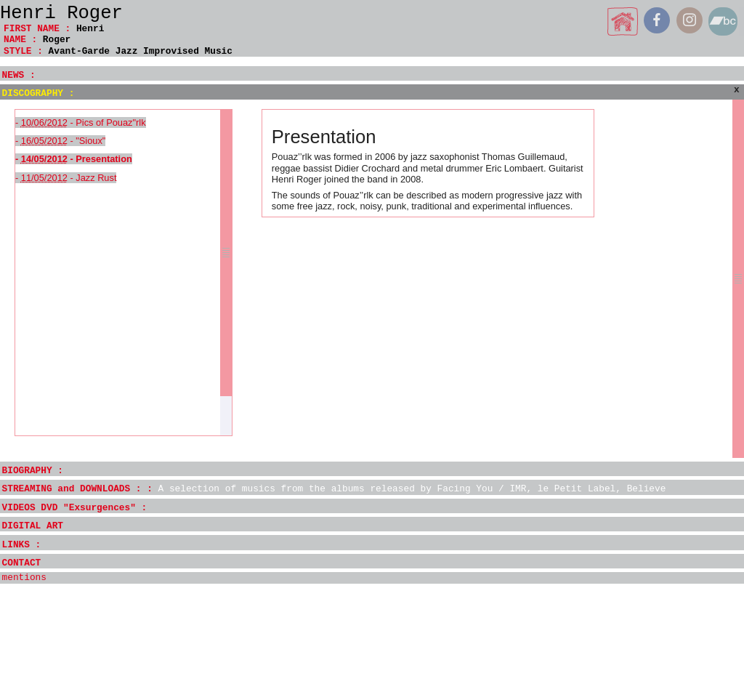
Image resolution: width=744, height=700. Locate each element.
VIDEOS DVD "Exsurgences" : (75, 508)
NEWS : (19, 75)
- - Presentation (74, 159)
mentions (24, 578)
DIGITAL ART (33, 526)
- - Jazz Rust (66, 178)
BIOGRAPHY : (33, 471)
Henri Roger (61, 13)
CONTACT (22, 563)
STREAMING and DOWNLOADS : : (334, 489)
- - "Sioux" (60, 141)
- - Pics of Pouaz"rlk (81, 122)
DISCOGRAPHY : (39, 93)
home (623, 21)
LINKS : (22, 545)
